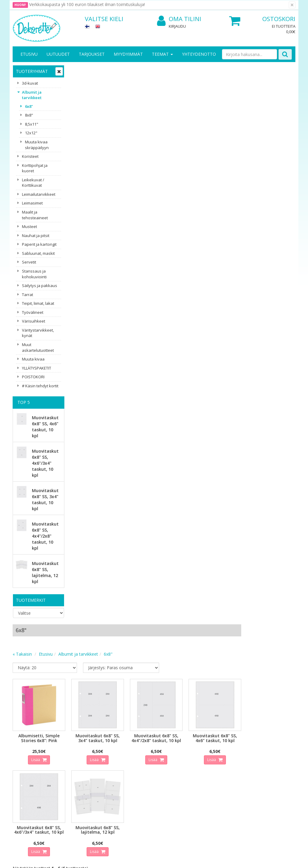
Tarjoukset (92, 54)
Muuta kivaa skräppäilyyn (37, 145)
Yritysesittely (26, 748)
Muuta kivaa (33, 359)
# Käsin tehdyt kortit (40, 386)
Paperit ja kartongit (39, 244)
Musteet (29, 226)
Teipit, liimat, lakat (38, 303)
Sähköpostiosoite (107, 690)
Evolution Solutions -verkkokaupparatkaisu (257, 859)
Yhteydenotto (199, 54)
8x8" (29, 115)
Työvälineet (33, 312)
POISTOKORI (33, 377)
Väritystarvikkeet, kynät (38, 333)
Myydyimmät (128, 54)
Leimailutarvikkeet (39, 194)
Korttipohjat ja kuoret (35, 168)
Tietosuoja (67, 748)
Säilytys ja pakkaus (40, 286)
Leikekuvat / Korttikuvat (33, 183)
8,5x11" (32, 124)
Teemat (162, 54)
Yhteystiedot (26, 757)
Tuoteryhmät (32, 71)
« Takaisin (80, 95)
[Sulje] (292, 5)
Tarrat (28, 295)
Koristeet (30, 156)
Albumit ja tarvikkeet (32, 95)
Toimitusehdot (71, 757)
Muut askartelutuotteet (38, 347)
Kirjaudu (177, 26)
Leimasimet (32, 203)
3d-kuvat (30, 83)
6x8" (29, 106)
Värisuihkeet (34, 321)
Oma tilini (179, 19)
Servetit (29, 262)
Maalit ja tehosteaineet (35, 215)
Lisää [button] (94, 200)
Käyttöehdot (69, 766)
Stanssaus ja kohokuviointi (34, 274)
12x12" (31, 133)
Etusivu (29, 54)
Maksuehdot (69, 775)
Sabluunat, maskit (38, 253)
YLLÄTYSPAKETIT (37, 368)
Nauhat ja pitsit (36, 236)
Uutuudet (58, 54)
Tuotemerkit (31, 600)
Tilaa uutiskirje (106, 715)
